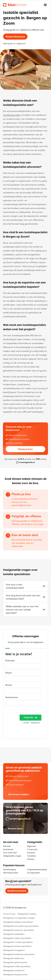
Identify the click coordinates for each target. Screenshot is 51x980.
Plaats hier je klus (15, 37)
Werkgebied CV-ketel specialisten (18, 942)
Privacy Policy (9, 914)
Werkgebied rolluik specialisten (17, 966)
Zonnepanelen (34, 873)
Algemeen (32, 846)
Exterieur (31, 853)
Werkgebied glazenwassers (15, 962)
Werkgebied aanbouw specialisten (19, 930)
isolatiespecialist (12, 115)
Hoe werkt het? (10, 853)
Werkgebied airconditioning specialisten (21, 926)
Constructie (32, 849)
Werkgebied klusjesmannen (15, 974)
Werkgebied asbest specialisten (17, 938)
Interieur (31, 859)
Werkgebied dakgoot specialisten (18, 922)
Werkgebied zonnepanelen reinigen (19, 918)
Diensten (7, 846)
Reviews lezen (15, 829)
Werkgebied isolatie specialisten (17, 946)
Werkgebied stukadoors (14, 970)
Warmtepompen (11, 873)
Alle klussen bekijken (18, 794)
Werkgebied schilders (27, 914)
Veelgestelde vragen (12, 856)
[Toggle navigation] (45, 5)
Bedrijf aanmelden (17, 891)
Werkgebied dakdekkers (14, 934)
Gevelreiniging (9, 869)
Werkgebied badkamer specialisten (19, 954)
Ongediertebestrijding (37, 869)
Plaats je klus (26, 449)
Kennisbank (8, 849)
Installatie (31, 856)
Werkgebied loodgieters (14, 950)
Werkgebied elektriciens (14, 958)
